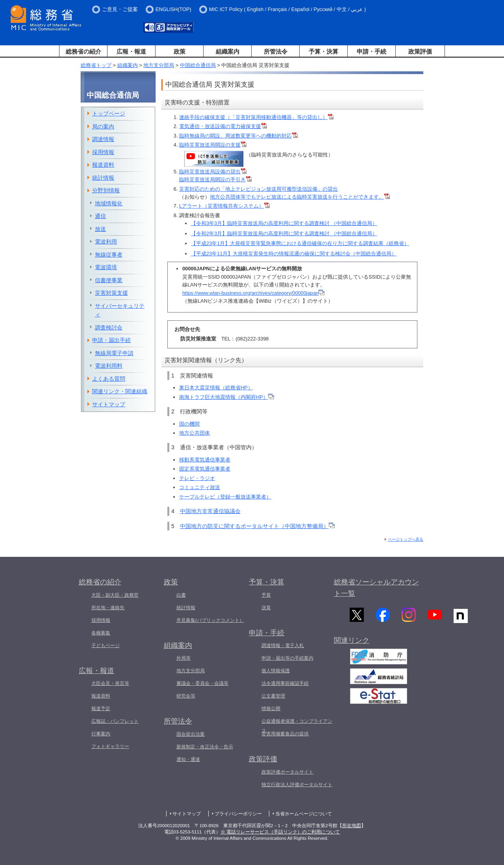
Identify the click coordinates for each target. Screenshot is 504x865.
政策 (180, 51)
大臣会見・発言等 (110, 683)
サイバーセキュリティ (120, 310)
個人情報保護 (276, 671)
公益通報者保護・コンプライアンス (297, 726)
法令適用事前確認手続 (285, 683)
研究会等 (186, 696)
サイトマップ (109, 404)
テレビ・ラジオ (197, 478)
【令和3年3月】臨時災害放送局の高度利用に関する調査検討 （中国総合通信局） (284, 223)
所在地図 (352, 826)
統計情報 (103, 178)
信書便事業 (109, 280)
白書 (181, 595)
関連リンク (352, 643)
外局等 (183, 658)
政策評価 (420, 51)
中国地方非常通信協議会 (210, 511)
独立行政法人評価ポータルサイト (297, 785)
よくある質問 (109, 379)
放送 (100, 229)
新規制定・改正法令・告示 (205, 747)
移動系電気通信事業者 (205, 460)
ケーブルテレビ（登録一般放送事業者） (225, 497)
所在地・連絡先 (108, 608)
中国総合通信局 (198, 65)
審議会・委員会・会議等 (202, 683)
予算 (266, 595)
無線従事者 (109, 255)
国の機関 (189, 424)
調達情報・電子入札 (283, 645)
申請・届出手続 (111, 340)
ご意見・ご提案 (120, 9)
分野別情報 (106, 190)
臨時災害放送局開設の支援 (210, 145)
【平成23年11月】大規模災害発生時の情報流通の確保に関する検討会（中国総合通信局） (294, 254)
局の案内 (103, 126)
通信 (100, 216)
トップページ (109, 113)
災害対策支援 (111, 293)
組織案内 (228, 51)
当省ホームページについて (304, 814)
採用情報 (103, 152)
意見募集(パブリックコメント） (210, 620)
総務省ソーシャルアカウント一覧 (376, 588)
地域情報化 (109, 203)
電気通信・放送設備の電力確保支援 (220, 126)
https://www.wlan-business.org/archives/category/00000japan (253, 293)
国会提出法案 (191, 734)
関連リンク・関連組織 (120, 391)
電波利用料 (109, 366)
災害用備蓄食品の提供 (285, 734)
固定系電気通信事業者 (205, 469)
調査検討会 (109, 327)
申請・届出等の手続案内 (287, 658)
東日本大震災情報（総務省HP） (216, 388)
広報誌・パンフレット (115, 721)
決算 (266, 608)
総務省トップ (96, 65)
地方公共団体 (195, 433)
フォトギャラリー (110, 746)
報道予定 (101, 709)
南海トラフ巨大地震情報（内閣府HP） (227, 397)
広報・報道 (131, 51)
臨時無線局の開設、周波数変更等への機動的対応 (235, 136)
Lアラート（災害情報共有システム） (221, 206)
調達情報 (103, 139)
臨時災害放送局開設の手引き (212, 180)
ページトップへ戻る (406, 539)
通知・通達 (188, 759)
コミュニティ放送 (200, 487)
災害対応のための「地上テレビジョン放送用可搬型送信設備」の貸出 (258, 189)
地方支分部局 (159, 65)
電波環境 (106, 267)
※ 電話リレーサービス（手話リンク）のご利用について (280, 832)
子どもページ (106, 645)
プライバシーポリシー (238, 814)
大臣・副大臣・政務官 (115, 595)
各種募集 (101, 633)
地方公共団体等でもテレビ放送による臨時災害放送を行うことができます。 (300, 197)
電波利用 (106, 242)
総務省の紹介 (83, 51)
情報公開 (271, 709)
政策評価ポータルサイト (287, 772)
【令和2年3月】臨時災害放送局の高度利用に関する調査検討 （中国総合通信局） (284, 233)
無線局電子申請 (114, 353)
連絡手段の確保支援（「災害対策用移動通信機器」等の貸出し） (256, 117)
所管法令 (276, 51)
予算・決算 (323, 51)
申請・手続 (372, 51)
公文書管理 (273, 696)
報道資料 (103, 165)
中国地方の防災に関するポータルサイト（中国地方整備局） (257, 526)
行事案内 (101, 734)
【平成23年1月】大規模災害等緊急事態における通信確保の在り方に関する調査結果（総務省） (300, 243)
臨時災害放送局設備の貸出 (210, 172)
